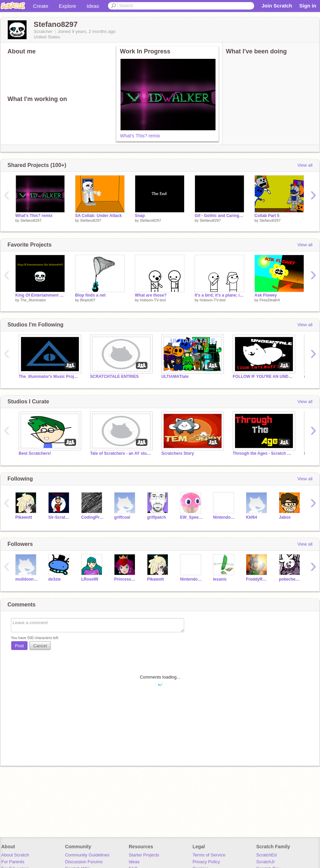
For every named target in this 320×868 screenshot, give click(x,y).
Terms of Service (209, 855)
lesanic (220, 579)
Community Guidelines (87, 855)
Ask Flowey (266, 295)
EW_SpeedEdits (191, 517)
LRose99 (90, 579)
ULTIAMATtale (175, 377)
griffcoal (122, 517)
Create (41, 6)
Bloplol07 (88, 300)
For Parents (13, 862)
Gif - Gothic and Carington (219, 216)
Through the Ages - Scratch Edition (263, 453)
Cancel (40, 646)
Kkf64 (252, 517)
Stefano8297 (31, 220)
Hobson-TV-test (153, 300)
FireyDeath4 (270, 300)
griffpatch (156, 517)
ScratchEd (266, 855)
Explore (67, 6)
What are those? (151, 295)
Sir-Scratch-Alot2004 (60, 517)
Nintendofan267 (224, 517)
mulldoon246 (27, 579)
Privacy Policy (206, 862)
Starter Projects (144, 855)
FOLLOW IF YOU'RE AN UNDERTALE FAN (263, 377)
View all (305, 165)
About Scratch (15, 855)
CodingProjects (93, 517)
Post (19, 646)
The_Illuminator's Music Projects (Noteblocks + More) (49, 377)
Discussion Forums (84, 862)
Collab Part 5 (267, 216)
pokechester (290, 579)
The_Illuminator (33, 300)
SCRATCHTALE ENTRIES (114, 377)
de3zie (55, 579)
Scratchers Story (178, 453)
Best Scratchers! (35, 453)
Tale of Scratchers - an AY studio (121, 453)
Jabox (285, 517)
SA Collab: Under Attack (99, 216)
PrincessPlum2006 (126, 579)
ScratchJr (265, 862)
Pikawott (24, 517)
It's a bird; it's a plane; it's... (219, 295)
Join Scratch (277, 6)
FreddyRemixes (257, 579)
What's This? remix (140, 136)
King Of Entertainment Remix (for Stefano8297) (40, 295)
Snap (140, 216)
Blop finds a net (90, 295)
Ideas (93, 6)
